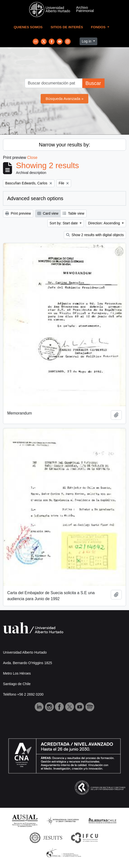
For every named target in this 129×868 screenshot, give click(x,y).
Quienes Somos (28, 27)
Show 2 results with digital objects (95, 235)
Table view (73, 213)
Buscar (93, 83)
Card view (48, 213)
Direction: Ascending (105, 223)
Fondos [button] (99, 27)
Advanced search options (35, 198)
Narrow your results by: (65, 145)
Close (32, 158)
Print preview (18, 213)
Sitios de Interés (67, 27)
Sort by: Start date (64, 223)
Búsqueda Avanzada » (65, 99)
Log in (87, 41)
